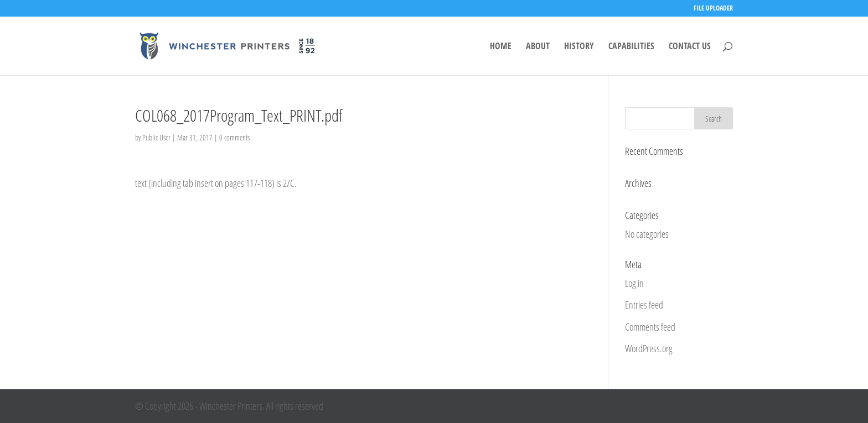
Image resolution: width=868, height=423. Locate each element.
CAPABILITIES (631, 47)
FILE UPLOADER (713, 9)
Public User (156, 137)
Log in (634, 283)
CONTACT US (690, 47)
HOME (501, 47)
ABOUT (538, 47)
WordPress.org (649, 348)
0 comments (234, 137)
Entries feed (644, 305)
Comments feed (650, 327)
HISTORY (579, 47)
